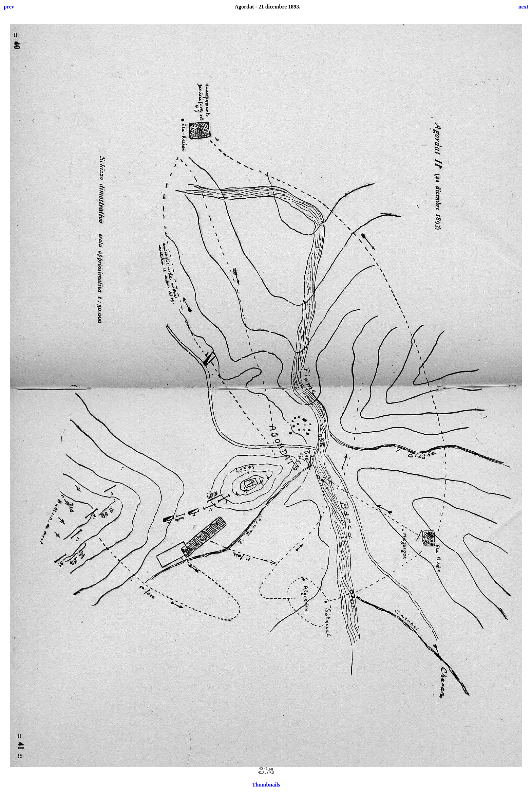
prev (9, 7)
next (523, 7)
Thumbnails (266, 785)
